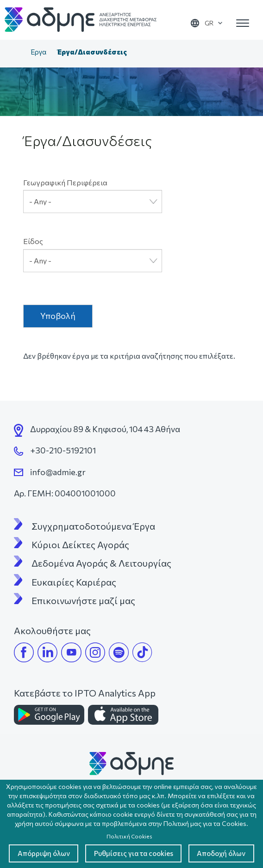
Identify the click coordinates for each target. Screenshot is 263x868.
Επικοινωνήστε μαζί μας (83, 600)
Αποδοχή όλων (131, 853)
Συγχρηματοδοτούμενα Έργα (93, 526)
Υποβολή (58, 316)
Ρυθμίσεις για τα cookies (172, 827)
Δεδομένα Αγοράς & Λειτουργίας (101, 563)
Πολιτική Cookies (129, 809)
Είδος (33, 241)
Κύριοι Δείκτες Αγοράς (80, 544)
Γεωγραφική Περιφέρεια (65, 182)
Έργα (38, 52)
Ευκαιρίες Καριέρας (74, 582)
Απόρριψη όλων (76, 827)
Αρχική (16, 53)
